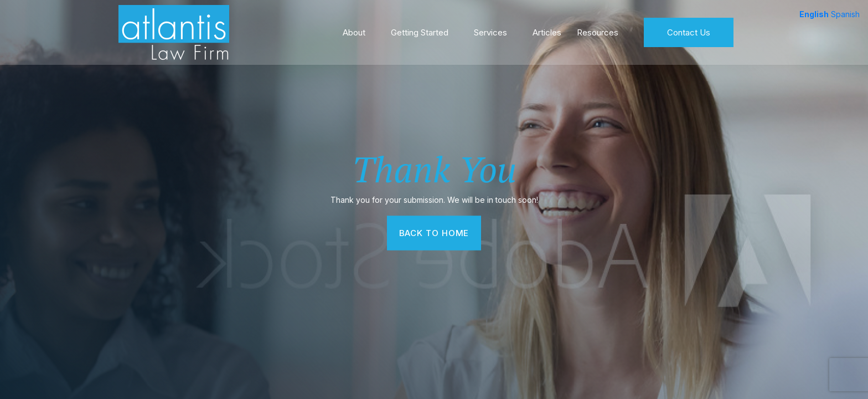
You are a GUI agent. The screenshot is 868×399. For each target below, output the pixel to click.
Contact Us (689, 30)
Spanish (845, 14)
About (354, 30)
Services (490, 30)
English (814, 14)
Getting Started (420, 30)
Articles (547, 30)
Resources (598, 30)
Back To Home (434, 232)
